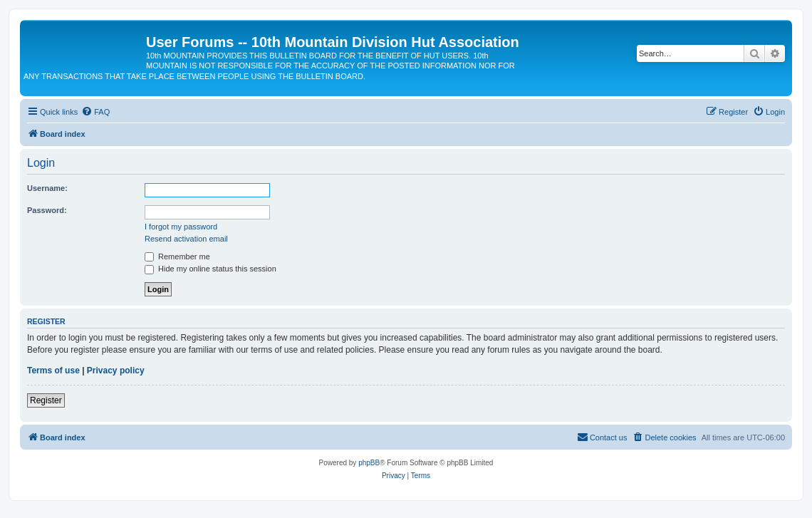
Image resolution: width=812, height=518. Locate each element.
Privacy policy (116, 371)
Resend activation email (186, 239)
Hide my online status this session (210, 269)
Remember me (177, 257)
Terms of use (53, 371)
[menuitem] (95, 112)
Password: (47, 210)
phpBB (369, 463)
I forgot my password (181, 227)
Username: (47, 188)
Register (46, 400)
